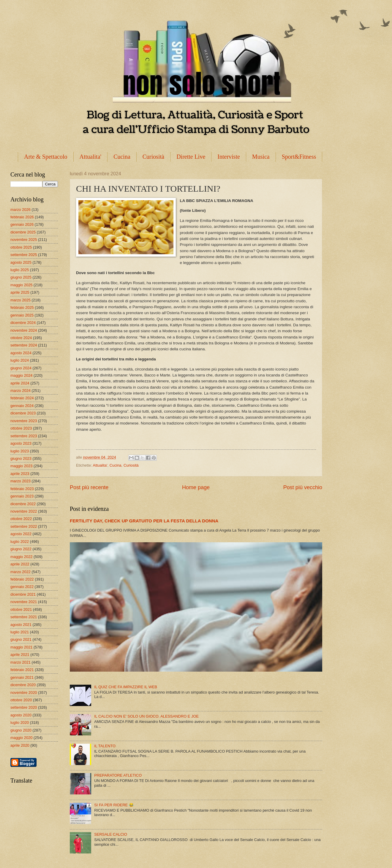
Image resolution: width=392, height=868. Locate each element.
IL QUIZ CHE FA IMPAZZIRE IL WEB (126, 687)
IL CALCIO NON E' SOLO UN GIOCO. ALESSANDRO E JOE (146, 716)
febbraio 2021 (22, 670)
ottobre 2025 (21, 247)
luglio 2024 (20, 360)
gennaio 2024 (22, 406)
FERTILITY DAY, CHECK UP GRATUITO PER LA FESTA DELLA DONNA (144, 521)
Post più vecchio (303, 487)
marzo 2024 (20, 391)
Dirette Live (191, 157)
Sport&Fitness (299, 157)
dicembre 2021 (23, 594)
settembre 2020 (24, 707)
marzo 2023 (20, 481)
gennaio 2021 (22, 677)
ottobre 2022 (21, 519)
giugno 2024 (21, 368)
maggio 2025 (21, 285)
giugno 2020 (21, 730)
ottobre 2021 (21, 609)
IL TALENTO (105, 746)
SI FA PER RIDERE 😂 (114, 805)
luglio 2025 (20, 270)
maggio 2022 (21, 557)
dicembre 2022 (23, 504)
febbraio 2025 (22, 307)
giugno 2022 (21, 549)
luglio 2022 (20, 542)
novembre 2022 (24, 511)
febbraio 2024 (22, 398)
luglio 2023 (20, 451)
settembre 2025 (24, 255)
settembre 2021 (24, 617)
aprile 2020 (20, 745)
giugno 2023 (21, 458)
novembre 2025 (24, 240)
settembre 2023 (24, 436)
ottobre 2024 (21, 338)
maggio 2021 (21, 647)
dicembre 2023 (23, 413)
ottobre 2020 (21, 700)
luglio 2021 (20, 632)
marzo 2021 (20, 662)
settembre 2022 (24, 526)
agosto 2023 (21, 443)
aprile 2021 (20, 655)
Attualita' (91, 157)
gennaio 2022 (22, 587)
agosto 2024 (21, 353)
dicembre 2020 (23, 685)
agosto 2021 (21, 625)
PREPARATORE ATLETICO (118, 775)
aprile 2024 (20, 383)
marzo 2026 (20, 210)
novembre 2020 (24, 693)
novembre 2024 (24, 330)
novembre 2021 (24, 602)
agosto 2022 (21, 534)
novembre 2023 (24, 421)
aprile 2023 (20, 474)
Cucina (122, 157)
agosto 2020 (21, 715)
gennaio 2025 (22, 315)
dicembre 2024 (23, 323)
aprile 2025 (20, 292)
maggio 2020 (21, 738)
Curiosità (153, 157)
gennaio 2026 (22, 224)
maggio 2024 (21, 375)
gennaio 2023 (22, 496)
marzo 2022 (20, 572)
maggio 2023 (21, 466)
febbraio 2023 (22, 489)
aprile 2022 (20, 564)
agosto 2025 (21, 262)
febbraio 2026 (22, 217)
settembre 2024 (24, 345)
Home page (196, 487)
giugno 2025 (21, 277)
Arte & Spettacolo (46, 157)
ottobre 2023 (21, 428)
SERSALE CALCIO (111, 834)
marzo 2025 (20, 300)
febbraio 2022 (22, 579)
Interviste (229, 157)
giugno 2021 (21, 639)
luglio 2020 (20, 722)
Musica (261, 157)
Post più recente (89, 487)
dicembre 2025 (23, 232)
